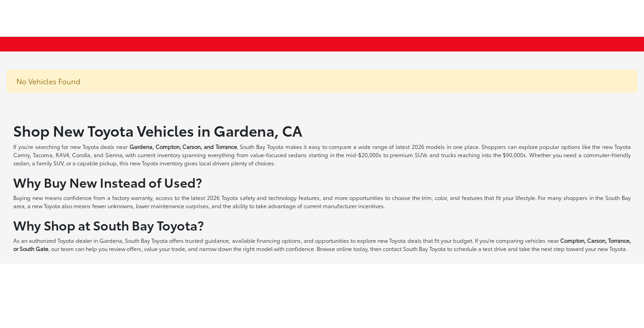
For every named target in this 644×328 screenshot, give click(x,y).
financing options (279, 240)
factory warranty (132, 197)
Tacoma (43, 155)
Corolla (81, 155)
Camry (21, 155)
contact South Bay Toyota (414, 249)
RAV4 (62, 155)
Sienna (114, 155)
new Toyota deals (92, 146)
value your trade (165, 249)
